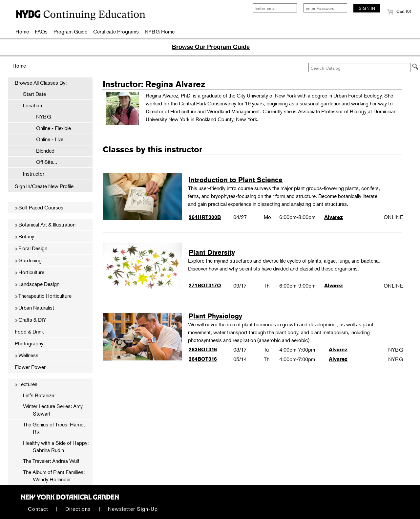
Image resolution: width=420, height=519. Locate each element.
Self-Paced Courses (39, 207)
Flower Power (30, 367)
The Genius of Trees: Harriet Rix (54, 428)
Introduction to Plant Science (236, 180)
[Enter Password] (325, 8)
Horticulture (29, 272)
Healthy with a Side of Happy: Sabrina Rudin (56, 446)
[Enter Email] (275, 8)
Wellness (26, 355)
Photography (29, 343)
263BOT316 (203, 349)
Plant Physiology (215, 316)
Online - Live (46, 139)
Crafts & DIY (30, 320)
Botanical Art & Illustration (45, 225)
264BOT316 (203, 359)
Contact (38, 509)
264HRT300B (205, 217)
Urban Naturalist (34, 308)
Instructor (34, 174)
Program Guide (70, 32)
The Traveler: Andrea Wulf (51, 461)
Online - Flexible (50, 128)
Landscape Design (37, 284)
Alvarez (334, 217)
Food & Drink (29, 332)
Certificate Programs (116, 32)
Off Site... (43, 162)
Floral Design (31, 248)
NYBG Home (160, 32)
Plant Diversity (212, 252)
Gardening (28, 260)
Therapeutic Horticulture (43, 296)
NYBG (40, 117)
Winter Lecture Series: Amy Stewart (53, 410)
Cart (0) (399, 11)
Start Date (34, 94)
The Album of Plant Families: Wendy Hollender (54, 476)
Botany (24, 236)
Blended (42, 151)
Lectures (26, 384)
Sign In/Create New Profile (44, 186)
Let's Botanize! (39, 395)
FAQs (41, 32)
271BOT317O (205, 285)
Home (22, 32)
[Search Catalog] (359, 68)
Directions (78, 509)
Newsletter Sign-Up (133, 509)
